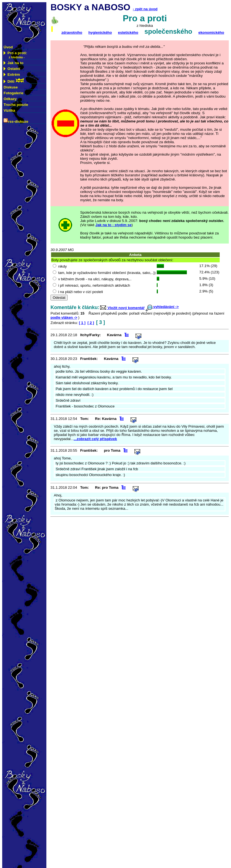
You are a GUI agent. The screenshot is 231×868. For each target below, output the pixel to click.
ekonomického (211, 32)
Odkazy (10, 99)
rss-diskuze (16, 121)
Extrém (12, 74)
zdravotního (72, 32)
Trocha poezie (16, 105)
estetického (128, 32)
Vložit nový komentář (122, 308)
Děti (14, 81)
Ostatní (12, 69)
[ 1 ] (82, 323)
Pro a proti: (15, 55)
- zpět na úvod (145, 9)
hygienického (100, 32)
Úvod (8, 47)
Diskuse (11, 87)
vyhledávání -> (162, 307)
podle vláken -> (64, 317)
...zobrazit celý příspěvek (95, 439)
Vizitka (9, 110)
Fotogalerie (14, 93)
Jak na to (14, 63)
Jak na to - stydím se (114, 225)
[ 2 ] (91, 323)
